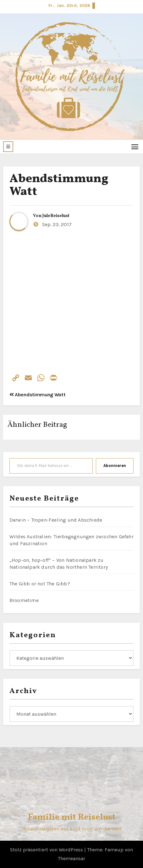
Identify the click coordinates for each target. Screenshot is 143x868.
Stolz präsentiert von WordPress (47, 850)
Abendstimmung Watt (59, 186)
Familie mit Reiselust (72, 817)
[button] (8, 147)
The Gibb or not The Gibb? (40, 584)
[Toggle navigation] (135, 146)
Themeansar (71, 858)
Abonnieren (115, 466)
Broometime (24, 600)
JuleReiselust (56, 216)
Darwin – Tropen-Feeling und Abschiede (56, 520)
